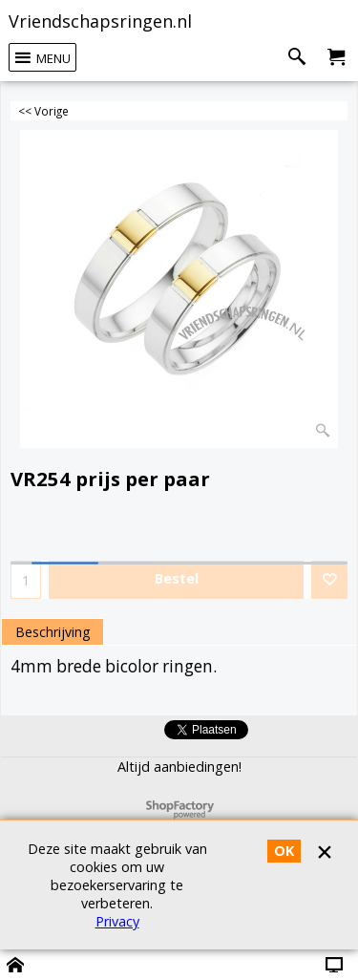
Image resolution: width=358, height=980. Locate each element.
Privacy (117, 921)
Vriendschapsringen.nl (100, 21)
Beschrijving (53, 632)
